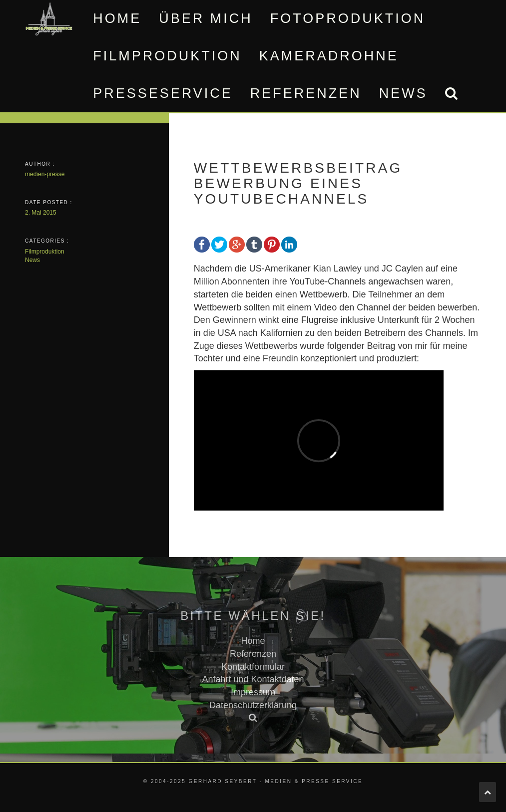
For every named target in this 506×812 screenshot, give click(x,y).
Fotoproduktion (348, 18)
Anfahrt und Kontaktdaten (253, 679)
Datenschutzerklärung (253, 705)
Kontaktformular (253, 667)
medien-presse (45, 174)
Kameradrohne (329, 56)
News (403, 93)
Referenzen (306, 93)
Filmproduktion (167, 56)
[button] (451, 94)
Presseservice (163, 93)
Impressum (253, 692)
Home (117, 18)
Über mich (206, 18)
